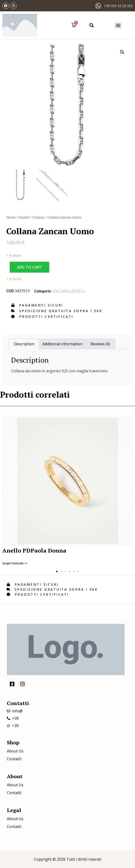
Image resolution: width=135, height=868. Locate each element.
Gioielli (24, 217)
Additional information (62, 344)
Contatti (14, 759)
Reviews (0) (100, 344)
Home (11, 217)
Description (24, 344)
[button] (92, 25)
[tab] (24, 344)
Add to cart (29, 267)
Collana (38, 217)
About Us (15, 751)
